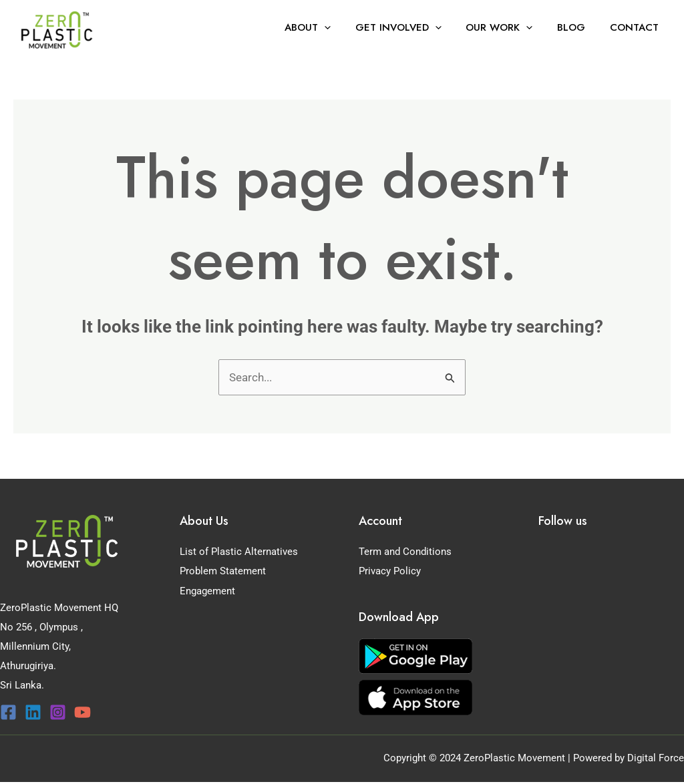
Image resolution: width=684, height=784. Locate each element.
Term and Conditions (405, 552)
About (328, 27)
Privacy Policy (390, 571)
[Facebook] (8, 712)
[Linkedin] (33, 712)
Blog (578, 27)
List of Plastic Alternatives (239, 552)
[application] (344, 27)
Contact (636, 27)
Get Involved (414, 27)
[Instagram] (58, 712)
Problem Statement (223, 571)
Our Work (510, 27)
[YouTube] (82, 712)
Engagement (207, 590)
